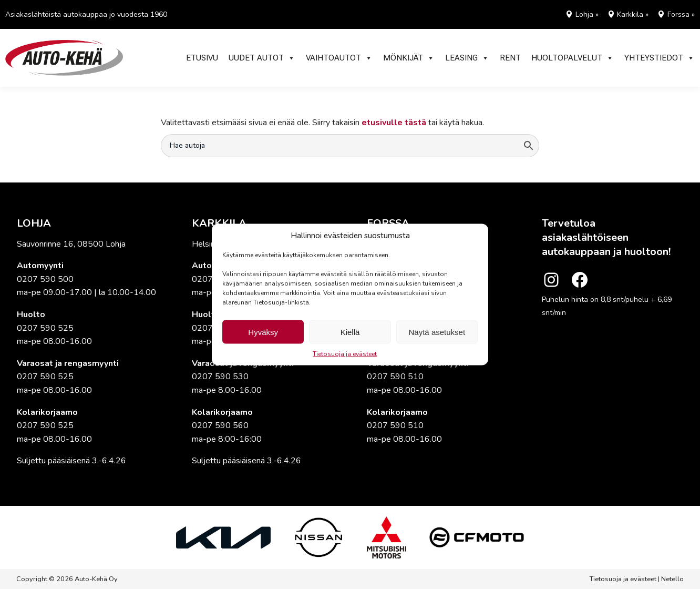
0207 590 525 (45, 328)
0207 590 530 (220, 377)
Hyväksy (263, 332)
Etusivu (202, 58)
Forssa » (681, 14)
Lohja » (587, 14)
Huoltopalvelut (573, 58)
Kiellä (350, 332)
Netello (672, 579)
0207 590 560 (220, 425)
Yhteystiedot (660, 58)
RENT (510, 58)
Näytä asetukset (437, 332)
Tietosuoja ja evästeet (345, 354)
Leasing (467, 58)
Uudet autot (262, 58)
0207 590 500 (45, 279)
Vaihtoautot (339, 58)
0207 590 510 (395, 377)
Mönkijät (409, 58)
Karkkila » (633, 14)
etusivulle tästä (394, 123)
